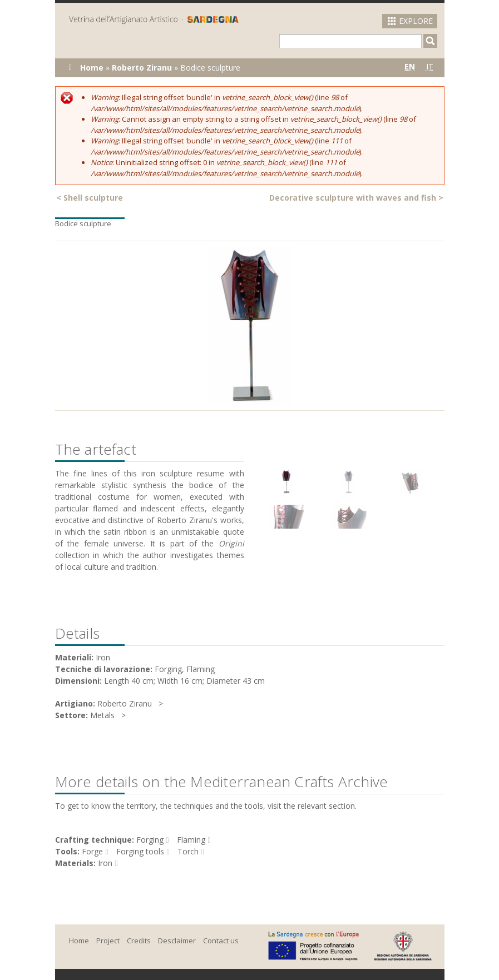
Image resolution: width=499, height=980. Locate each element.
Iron (105, 863)
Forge (92, 851)
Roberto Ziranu (142, 68)
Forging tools (140, 851)
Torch (188, 851)
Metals (102, 715)
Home (92, 68)
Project (108, 941)
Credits (139, 941)
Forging (150, 840)
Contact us (221, 941)
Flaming (191, 840)
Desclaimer (177, 941)
